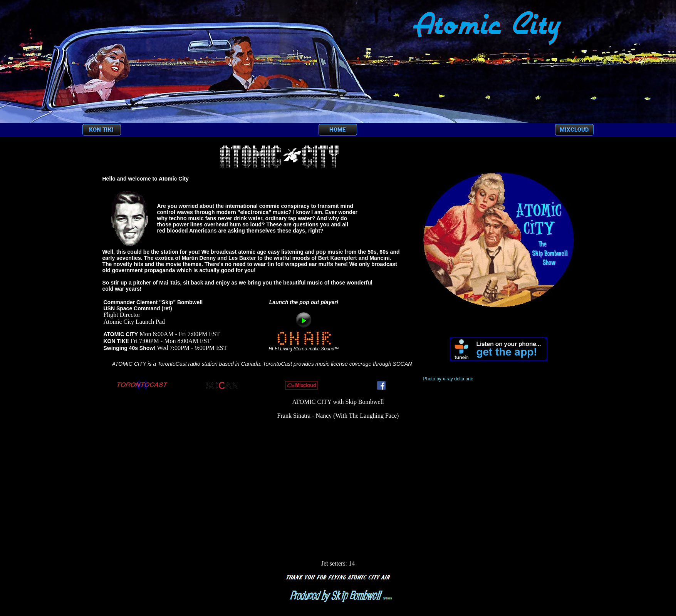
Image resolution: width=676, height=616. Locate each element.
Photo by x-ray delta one (448, 379)
